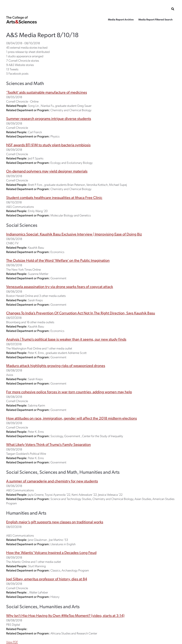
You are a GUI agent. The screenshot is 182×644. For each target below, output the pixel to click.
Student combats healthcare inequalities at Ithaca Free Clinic (54, 197)
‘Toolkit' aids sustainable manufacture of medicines (47, 92)
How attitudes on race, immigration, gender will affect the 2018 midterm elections (72, 418)
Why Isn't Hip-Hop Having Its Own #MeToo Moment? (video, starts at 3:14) (65, 615)
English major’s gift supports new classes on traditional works (55, 522)
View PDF (12, 642)
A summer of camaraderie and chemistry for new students (52, 481)
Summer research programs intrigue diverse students (49, 118)
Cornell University (19, 9)
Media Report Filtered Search (155, 19)
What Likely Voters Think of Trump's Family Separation (48, 444)
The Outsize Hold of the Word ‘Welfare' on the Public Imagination (58, 260)
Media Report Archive (121, 19)
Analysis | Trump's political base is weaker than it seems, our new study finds (66, 339)
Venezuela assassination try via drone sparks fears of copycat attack (60, 286)
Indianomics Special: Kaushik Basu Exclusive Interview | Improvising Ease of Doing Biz (74, 234)
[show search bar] (173, 9)
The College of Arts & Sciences (22, 20)
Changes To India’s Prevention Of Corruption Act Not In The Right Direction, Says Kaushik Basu (81, 313)
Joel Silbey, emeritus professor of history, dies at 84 (47, 579)
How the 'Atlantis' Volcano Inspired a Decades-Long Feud (51, 552)
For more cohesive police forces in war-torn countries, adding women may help (69, 392)
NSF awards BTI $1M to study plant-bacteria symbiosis (48, 145)
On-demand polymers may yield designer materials (47, 171)
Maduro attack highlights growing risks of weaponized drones (56, 365)
